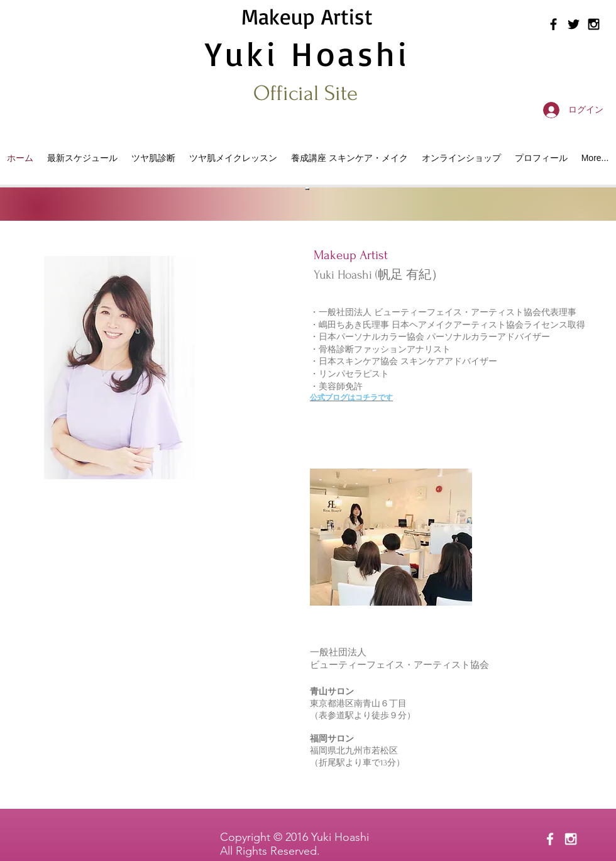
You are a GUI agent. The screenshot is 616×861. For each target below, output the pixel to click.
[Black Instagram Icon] (594, 24)
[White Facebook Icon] (550, 839)
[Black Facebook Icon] (553, 24)
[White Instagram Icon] (571, 839)
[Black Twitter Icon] (574, 24)
